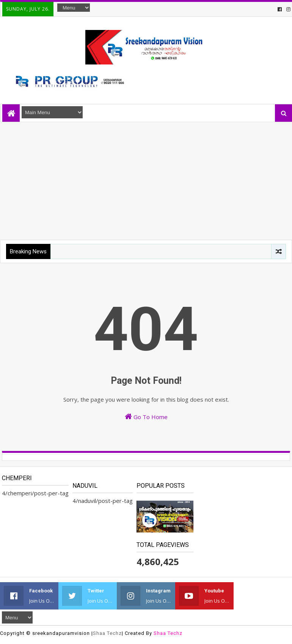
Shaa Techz (107, 633)
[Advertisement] (146, 179)
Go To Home (146, 417)
